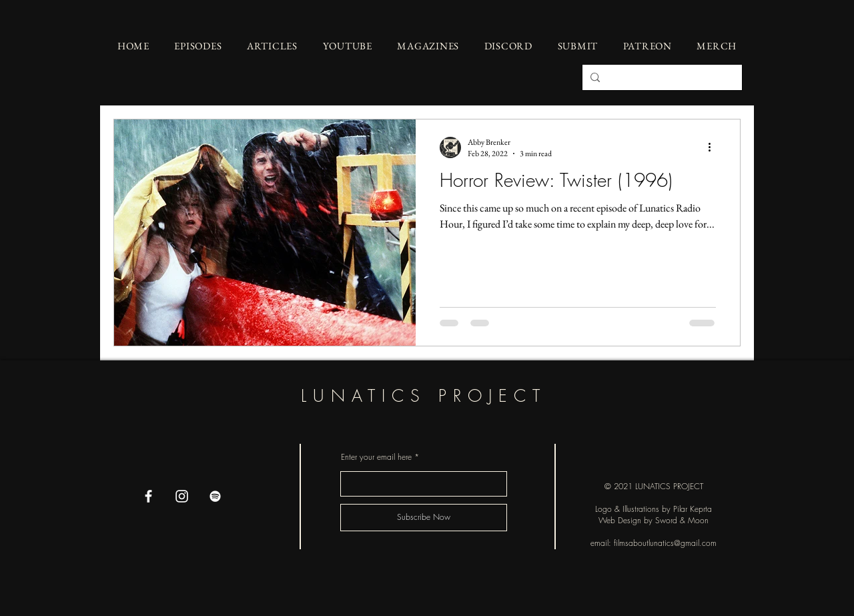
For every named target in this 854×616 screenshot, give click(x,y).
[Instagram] (182, 496)
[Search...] (661, 77)
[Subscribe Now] (424, 518)
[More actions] (714, 147)
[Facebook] (148, 496)
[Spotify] (215, 496)
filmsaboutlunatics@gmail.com (665, 543)
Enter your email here (376, 457)
